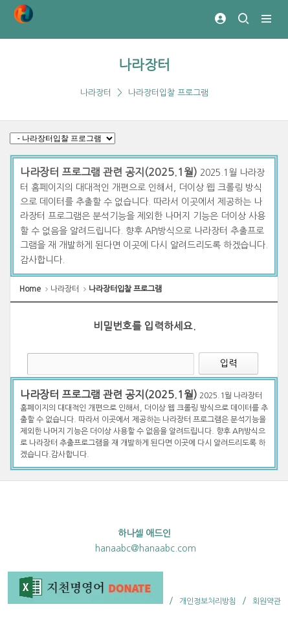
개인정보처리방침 (208, 601)
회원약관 (267, 601)
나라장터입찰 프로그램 (168, 93)
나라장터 (144, 65)
